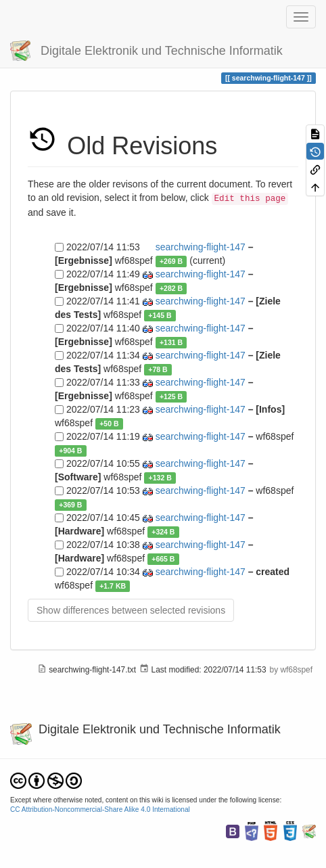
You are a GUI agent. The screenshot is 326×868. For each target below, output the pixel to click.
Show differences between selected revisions (131, 610)
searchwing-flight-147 (201, 247)
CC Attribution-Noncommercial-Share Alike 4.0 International (100, 809)
